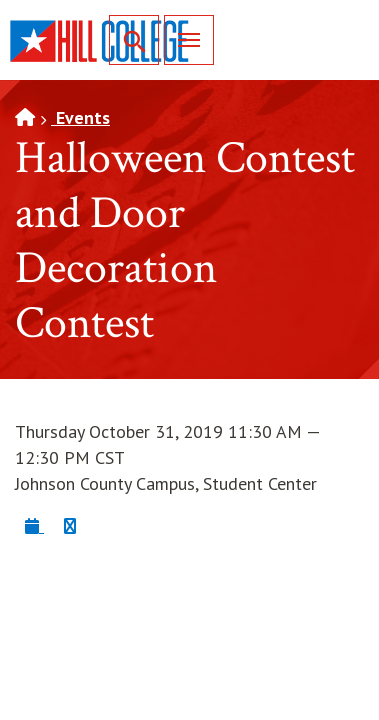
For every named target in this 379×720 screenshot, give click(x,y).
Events (80, 117)
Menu (182, 39)
